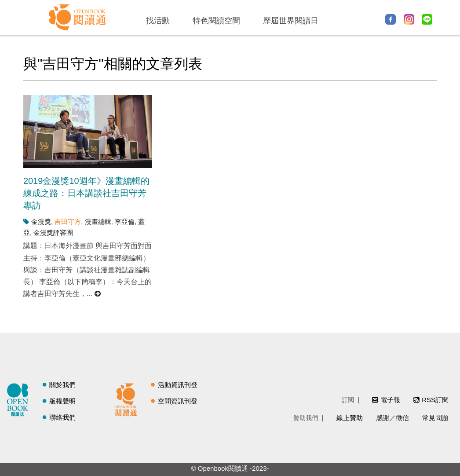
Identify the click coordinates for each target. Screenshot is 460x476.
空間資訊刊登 (178, 401)
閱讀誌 (20, 399)
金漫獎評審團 (53, 233)
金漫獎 (41, 222)
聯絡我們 (62, 417)
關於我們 (62, 385)
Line (427, 19)
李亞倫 (125, 222)
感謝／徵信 (392, 418)
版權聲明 (62, 401)
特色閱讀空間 (216, 21)
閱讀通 (128, 399)
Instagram (409, 19)
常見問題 (435, 418)
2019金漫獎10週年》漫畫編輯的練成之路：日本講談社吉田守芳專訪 (86, 193)
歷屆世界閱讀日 (291, 21)
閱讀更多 (98, 294)
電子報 (390, 400)
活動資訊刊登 (178, 385)
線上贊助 (350, 418)
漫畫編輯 (98, 222)
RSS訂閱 (435, 400)
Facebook (391, 19)
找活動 (158, 21)
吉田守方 (68, 222)
